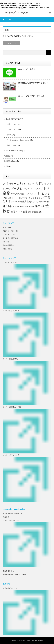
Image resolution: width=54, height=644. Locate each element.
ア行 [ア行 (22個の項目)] (5, 184)
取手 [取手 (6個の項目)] (12, 202)
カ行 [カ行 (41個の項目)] (20, 183)
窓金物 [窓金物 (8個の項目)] (32, 206)
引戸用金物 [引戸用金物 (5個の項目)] (45, 202)
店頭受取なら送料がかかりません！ (33, 83)
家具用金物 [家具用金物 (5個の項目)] (18, 202)
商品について (12, 145)
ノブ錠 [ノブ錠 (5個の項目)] (22, 194)
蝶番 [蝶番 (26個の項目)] (38, 206)
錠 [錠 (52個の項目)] (9, 211)
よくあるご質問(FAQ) (12, 119)
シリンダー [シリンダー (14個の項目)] (10, 189)
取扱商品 (7, 156)
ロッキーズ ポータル (25, 641)
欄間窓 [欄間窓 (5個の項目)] (22, 207)
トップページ (8, 228)
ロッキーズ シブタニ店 (11, 311)
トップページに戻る (11, 43)
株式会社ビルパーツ (10, 588)
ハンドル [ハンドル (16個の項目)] (29, 194)
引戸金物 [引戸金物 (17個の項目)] (8, 206)
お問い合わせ (8, 249)
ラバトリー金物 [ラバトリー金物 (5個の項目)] (17, 198)
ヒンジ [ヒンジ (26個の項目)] (46, 193)
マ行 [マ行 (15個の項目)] (5, 198)
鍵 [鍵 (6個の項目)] (12, 212)
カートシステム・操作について (18, 140)
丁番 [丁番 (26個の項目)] (47, 198)
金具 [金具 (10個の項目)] (43, 206)
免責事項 (6, 517)
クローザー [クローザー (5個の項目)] (31, 184)
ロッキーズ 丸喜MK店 (11, 359)
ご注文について (12, 129)
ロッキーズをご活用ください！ (31, 96)
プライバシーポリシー (11, 520)
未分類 (6, 166)
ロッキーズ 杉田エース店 (12, 407)
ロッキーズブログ (9, 235)
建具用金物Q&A (10, 161)
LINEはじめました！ (27, 69)
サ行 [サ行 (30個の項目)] (39, 183)
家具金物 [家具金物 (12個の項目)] (27, 202)
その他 (9, 135)
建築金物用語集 (8, 245)
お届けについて (12, 124)
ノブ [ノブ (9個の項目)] (17, 194)
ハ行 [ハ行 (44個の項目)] (38, 193)
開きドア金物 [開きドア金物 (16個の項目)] (20, 212)
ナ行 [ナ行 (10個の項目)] (13, 194)
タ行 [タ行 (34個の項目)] (20, 188)
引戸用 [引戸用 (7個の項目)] (38, 202)
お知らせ (6, 242)
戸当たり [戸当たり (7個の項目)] (16, 207)
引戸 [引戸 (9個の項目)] (33, 202)
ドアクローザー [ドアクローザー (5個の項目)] (28, 189)
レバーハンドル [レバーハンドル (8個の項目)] (32, 198)
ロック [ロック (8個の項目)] (41, 198)
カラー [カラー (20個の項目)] (12, 184)
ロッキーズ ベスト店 (10, 262)
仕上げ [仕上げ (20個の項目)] (7, 201)
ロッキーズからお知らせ (13, 151)
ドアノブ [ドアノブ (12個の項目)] (38, 189)
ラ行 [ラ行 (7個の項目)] (24, 198)
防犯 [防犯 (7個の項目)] (30, 212)
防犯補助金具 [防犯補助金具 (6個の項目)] (37, 212)
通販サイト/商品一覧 (10, 231)
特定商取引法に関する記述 (12, 513)
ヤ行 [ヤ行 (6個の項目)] (9, 198)
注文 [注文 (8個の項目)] (27, 206)
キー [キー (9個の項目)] (26, 184)
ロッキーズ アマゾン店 (11, 455)
